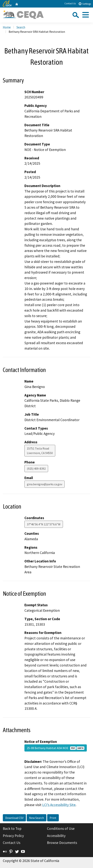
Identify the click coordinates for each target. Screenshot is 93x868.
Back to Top (12, 828)
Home (7, 27)
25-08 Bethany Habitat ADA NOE (56, 748)
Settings (85, 4)
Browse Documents (62, 843)
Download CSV (14, 818)
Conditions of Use (61, 828)
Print (53, 818)
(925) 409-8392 (36, 469)
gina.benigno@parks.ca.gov (45, 484)
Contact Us (70, 3)
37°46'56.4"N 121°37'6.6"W (44, 524)
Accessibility (56, 836)
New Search (37, 818)
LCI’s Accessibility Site (59, 805)
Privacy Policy (13, 836)
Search (21, 27)
